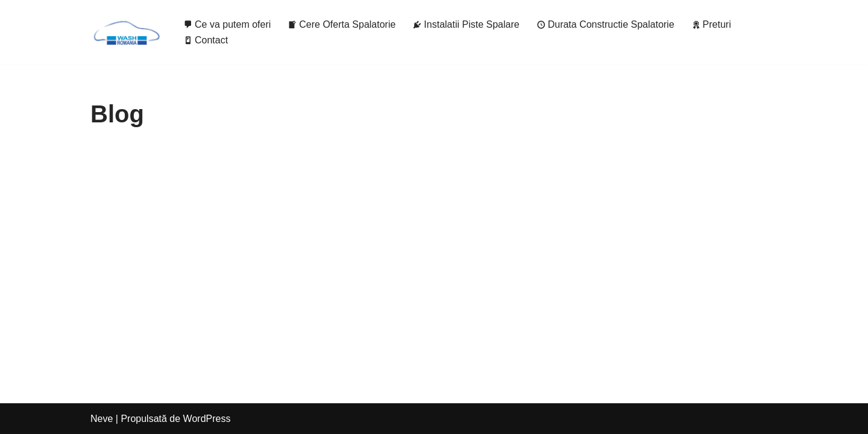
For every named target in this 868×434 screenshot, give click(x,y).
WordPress (207, 419)
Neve (102, 419)
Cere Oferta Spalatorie (341, 24)
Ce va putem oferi (227, 24)
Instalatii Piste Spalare (466, 24)
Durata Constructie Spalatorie (605, 24)
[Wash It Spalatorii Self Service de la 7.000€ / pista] (127, 32)
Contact (206, 40)
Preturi (711, 24)
